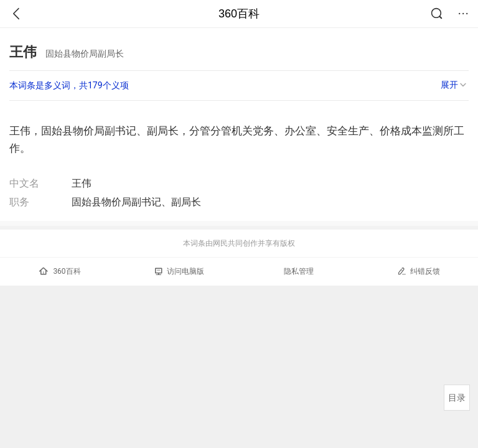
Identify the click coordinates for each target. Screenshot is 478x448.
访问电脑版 (180, 271)
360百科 (239, 14)
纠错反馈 (419, 271)
